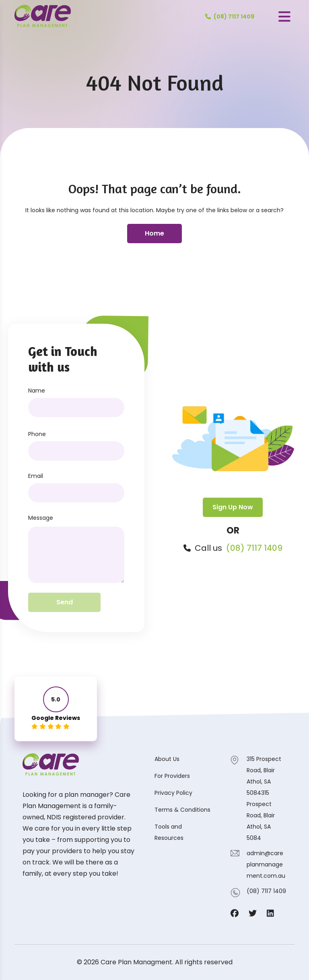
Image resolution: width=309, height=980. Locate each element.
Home (154, 233)
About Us (167, 759)
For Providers (172, 776)
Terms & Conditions (182, 810)
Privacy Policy (173, 793)
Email (36, 476)
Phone (37, 434)
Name (37, 391)
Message (41, 518)
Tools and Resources (169, 832)
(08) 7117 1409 (254, 548)
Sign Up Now (233, 507)
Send (65, 602)
